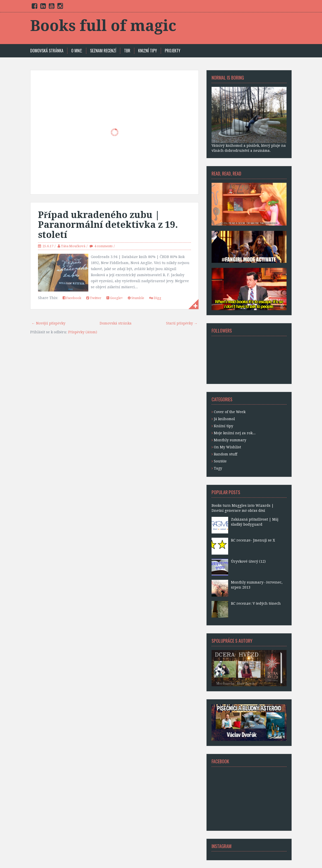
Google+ (115, 298)
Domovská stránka (47, 51)
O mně (77, 51)
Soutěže (220, 461)
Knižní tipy (224, 426)
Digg (155, 298)
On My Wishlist (227, 447)
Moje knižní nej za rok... (235, 433)
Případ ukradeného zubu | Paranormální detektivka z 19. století (108, 225)
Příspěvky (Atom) (83, 332)
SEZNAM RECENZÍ (103, 51)
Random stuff (226, 454)
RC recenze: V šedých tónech (256, 603)
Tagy (218, 468)
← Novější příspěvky (48, 323)
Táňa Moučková (73, 246)
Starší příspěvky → (182, 323)
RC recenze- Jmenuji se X (253, 540)
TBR (127, 51)
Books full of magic (103, 26)
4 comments (103, 246)
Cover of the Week (230, 412)
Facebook (72, 298)
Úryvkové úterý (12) (248, 561)
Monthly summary (230, 440)
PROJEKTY (173, 51)
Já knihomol (224, 419)
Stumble (136, 298)
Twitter (94, 298)
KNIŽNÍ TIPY (148, 51)
